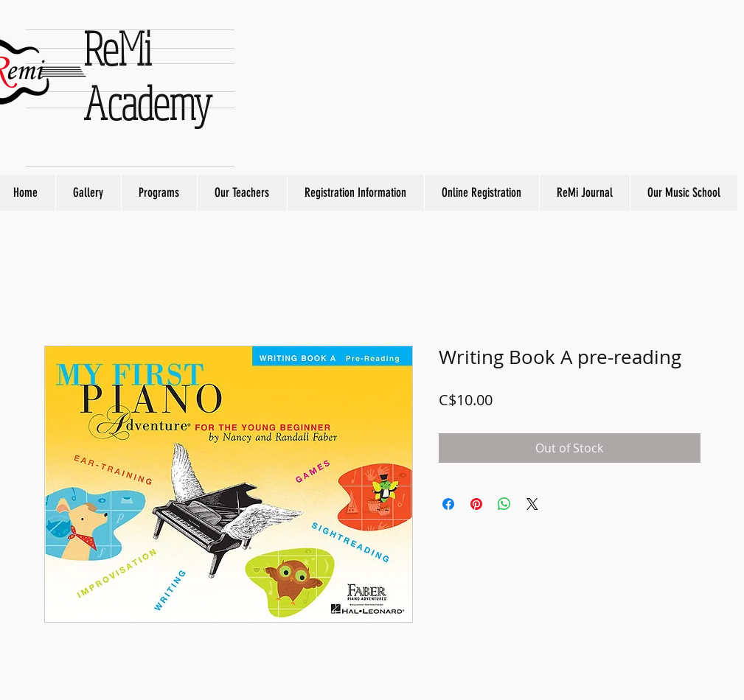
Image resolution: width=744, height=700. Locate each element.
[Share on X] (532, 504)
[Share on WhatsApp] (504, 504)
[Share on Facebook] (448, 504)
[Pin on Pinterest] (476, 504)
